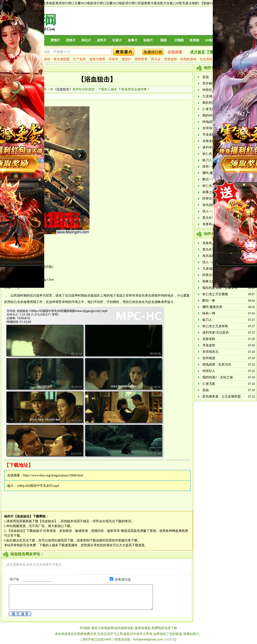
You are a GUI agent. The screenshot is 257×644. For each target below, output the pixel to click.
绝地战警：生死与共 (217, 364)
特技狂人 (209, 90)
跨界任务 (209, 199)
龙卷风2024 (210, 224)
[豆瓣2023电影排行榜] (89, 3)
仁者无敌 (209, 109)
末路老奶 (209, 141)
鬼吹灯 (127, 59)
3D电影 (210, 40)
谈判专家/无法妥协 (216, 333)
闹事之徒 (209, 192)
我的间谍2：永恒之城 (218, 377)
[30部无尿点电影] (187, 3)
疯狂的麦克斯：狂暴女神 (220, 288)
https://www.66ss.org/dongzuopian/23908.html (53, 475)
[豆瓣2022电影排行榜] (120, 3)
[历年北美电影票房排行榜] (54, 3)
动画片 (148, 40)
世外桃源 (209, 83)
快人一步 (209, 211)
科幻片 (86, 40)
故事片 (133, 40)
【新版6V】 (208, 3)
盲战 (206, 77)
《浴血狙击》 (63, 89)
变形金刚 (170, 59)
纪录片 (117, 40)
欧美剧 (194, 40)
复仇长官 (209, 218)
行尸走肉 (79, 59)
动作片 (9, 516)
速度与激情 (97, 59)
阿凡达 (156, 59)
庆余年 (113, 59)
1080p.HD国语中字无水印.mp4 (38, 486)
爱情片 (55, 40)
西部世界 (141, 59)
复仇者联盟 (62, 59)
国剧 (164, 40)
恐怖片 (71, 40)
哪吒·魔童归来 (212, 173)
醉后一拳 (209, 179)
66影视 (170, 639)
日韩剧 (179, 40)
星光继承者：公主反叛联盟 (222, 396)
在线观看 (175, 52)
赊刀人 (207, 160)
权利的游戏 (188, 59)
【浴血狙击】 (97, 79)
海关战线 (209, 205)
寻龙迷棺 (209, 135)
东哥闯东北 (210, 128)
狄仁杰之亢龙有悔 (215, 326)
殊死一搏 (209, 167)
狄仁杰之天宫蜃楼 (215, 294)
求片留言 (198, 52)
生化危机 (206, 59)
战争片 (102, 40)
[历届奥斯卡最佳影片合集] (155, 3)
